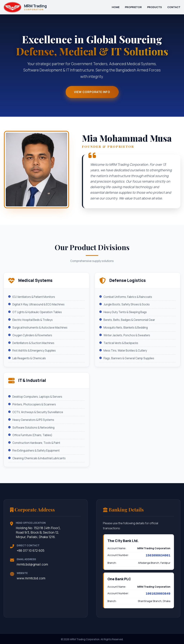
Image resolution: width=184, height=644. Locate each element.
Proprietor (133, 7)
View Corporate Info (92, 92)
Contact (174, 7)
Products (155, 7)
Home (116, 7)
